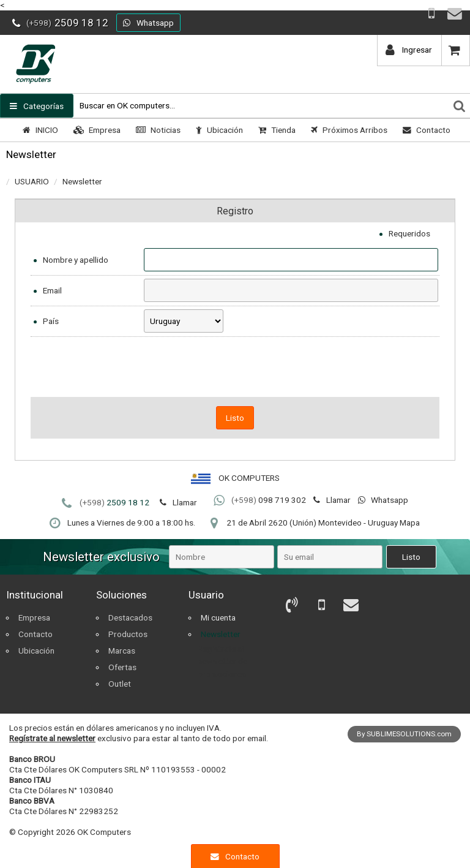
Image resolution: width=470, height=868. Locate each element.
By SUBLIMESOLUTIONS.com (404, 734)
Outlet (120, 684)
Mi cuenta (218, 617)
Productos (128, 634)
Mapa (410, 523)
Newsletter (82, 181)
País (51, 321)
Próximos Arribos (348, 130)
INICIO (39, 130)
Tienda (275, 130)
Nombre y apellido (76, 260)
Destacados (130, 617)
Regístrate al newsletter (52, 738)
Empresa (95, 130)
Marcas (122, 651)
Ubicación (218, 130)
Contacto (425, 130)
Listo (235, 418)
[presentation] (235, 367)
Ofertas (122, 667)
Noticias (157, 130)
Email (52, 290)
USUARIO (32, 181)
